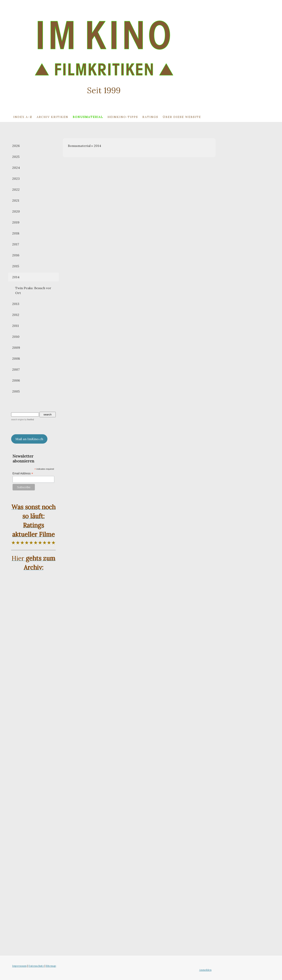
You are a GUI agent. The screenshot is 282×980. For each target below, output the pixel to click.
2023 (16, 179)
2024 (16, 168)
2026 (16, 146)
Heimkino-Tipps (123, 117)
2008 (16, 358)
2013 (16, 304)
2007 (16, 369)
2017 (16, 244)
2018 (16, 233)
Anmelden (205, 970)
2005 (16, 391)
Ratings (150, 117)
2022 (16, 189)
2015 (16, 266)
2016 (16, 255)
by (29, 420)
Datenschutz (36, 966)
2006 (16, 380)
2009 (16, 348)
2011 (15, 326)
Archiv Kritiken (52, 117)
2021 (16, 200)
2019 (16, 222)
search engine (18, 420)
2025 (16, 157)
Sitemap (51, 966)
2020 (16, 211)
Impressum (19, 966)
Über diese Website (182, 117)
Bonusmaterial (88, 117)
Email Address (23, 473)
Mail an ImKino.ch (29, 439)
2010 (16, 337)
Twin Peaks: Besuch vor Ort (33, 290)
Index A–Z (23, 117)
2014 (16, 277)
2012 (16, 315)
